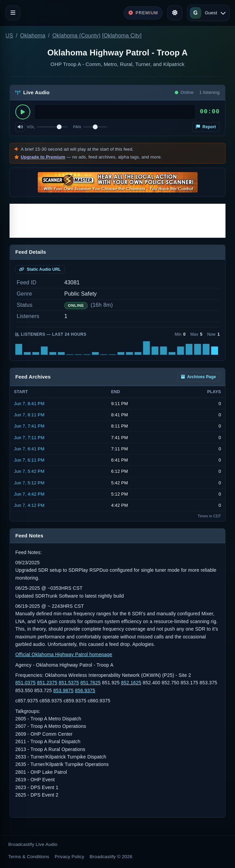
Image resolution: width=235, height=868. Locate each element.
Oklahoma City (122, 36)
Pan (77, 127)
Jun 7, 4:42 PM (29, 494)
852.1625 (131, 683)
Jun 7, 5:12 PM (29, 483)
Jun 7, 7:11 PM (29, 438)
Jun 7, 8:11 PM (29, 415)
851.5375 (69, 683)
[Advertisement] (117, 221)
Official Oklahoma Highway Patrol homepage (64, 654)
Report (206, 127)
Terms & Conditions (29, 857)
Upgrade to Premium (43, 157)
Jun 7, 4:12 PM (29, 505)
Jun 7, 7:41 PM (29, 426)
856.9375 (85, 690)
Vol (31, 127)
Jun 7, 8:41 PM (29, 404)
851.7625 (90, 683)
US (9, 36)
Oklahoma (33, 36)
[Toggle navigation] (13, 13)
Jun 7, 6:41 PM (29, 449)
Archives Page (198, 377)
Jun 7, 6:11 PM (29, 460)
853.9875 (64, 690)
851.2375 (47, 683)
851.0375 (26, 683)
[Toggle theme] (175, 13)
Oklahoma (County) (76, 36)
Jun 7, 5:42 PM (29, 471)
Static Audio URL (40, 269)
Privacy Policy (70, 857)
